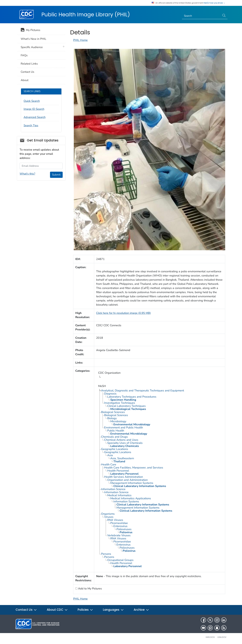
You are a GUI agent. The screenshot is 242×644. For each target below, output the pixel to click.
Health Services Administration (124, 477)
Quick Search (32, 101)
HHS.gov (210, 637)
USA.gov (222, 637)
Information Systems (126, 501)
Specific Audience (32, 47)
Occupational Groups (120, 560)
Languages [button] (113, 610)
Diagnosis (110, 394)
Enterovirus (120, 526)
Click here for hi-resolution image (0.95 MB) (123, 313)
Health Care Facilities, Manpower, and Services (134, 468)
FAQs (24, 55)
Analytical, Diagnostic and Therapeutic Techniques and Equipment (143, 390)
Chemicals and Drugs (114, 437)
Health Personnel (118, 471)
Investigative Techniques (120, 403)
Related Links (29, 64)
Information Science (113, 489)
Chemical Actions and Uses (121, 440)
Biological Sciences (113, 412)
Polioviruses (124, 529)
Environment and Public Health (124, 427)
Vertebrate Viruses (119, 535)
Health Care (109, 464)
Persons (106, 554)
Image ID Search (34, 109)
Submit (56, 175)
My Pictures (30, 30)
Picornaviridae (119, 523)
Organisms (108, 514)
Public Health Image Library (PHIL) (86, 14)
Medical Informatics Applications (131, 498)
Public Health (116, 431)
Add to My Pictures (90, 589)
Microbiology (118, 421)
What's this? (27, 174)
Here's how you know (214, 3)
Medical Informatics (119, 495)
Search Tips (31, 125)
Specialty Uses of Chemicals (125, 443)
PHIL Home (80, 40)
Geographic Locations (115, 449)
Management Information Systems (132, 483)
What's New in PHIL (33, 39)
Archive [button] (141, 610)
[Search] (201, 16)
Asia (110, 455)
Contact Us (27, 72)
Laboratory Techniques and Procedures (132, 397)
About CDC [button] (57, 610)
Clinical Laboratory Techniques (126, 406)
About (25, 80)
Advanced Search (35, 117)
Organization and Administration (127, 480)
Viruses (109, 517)
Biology (112, 418)
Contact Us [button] (26, 610)
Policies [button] (85, 610)
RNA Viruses (115, 520)
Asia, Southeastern (122, 458)
